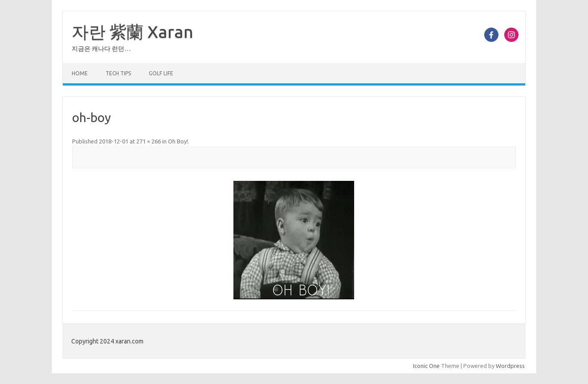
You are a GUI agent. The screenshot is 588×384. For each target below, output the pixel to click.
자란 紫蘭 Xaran (133, 32)
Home (80, 73)
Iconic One (426, 366)
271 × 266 (149, 141)
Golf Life (161, 73)
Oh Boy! (178, 141)
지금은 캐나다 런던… (101, 49)
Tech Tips (118, 73)
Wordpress (510, 366)
